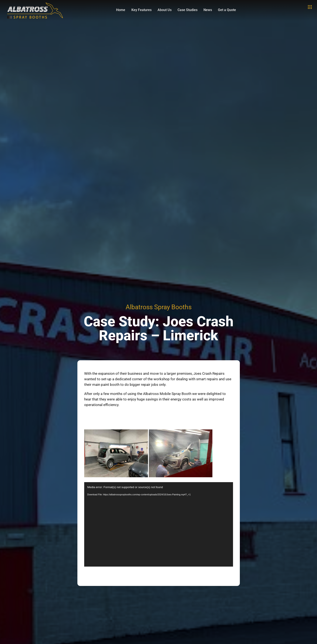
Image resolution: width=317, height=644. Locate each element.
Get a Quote (228, 10)
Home (117, 10)
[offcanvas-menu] (310, 7)
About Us (163, 10)
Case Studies (187, 10)
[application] (159, 524)
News (208, 10)
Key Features (139, 10)
